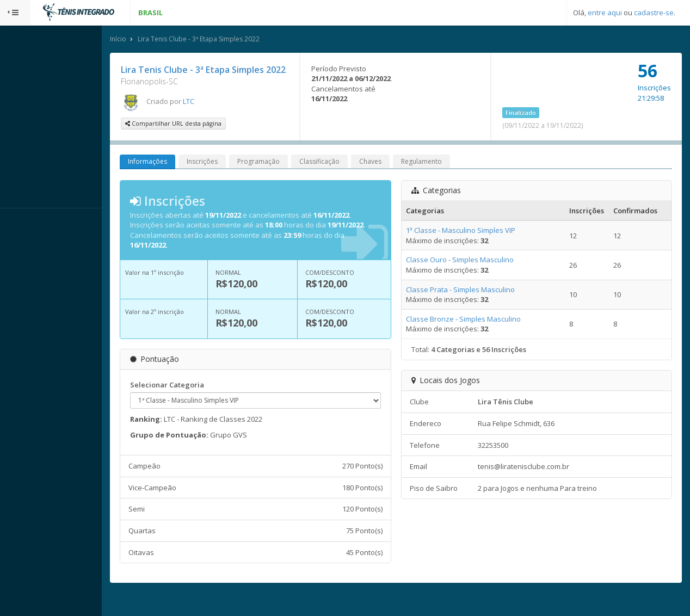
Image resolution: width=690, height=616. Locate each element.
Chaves (401, 175)
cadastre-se (654, 13)
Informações (178, 175)
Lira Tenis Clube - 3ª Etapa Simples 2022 (229, 40)
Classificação (350, 175)
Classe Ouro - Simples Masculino (474, 274)
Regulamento (452, 175)
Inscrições (233, 175)
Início (149, 40)
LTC (219, 115)
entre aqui (605, 13)
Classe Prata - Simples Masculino (475, 303)
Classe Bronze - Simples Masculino (478, 332)
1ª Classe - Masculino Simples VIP (475, 244)
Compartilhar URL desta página (204, 137)
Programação (289, 175)
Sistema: (20, 223)
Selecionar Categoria (198, 398)
